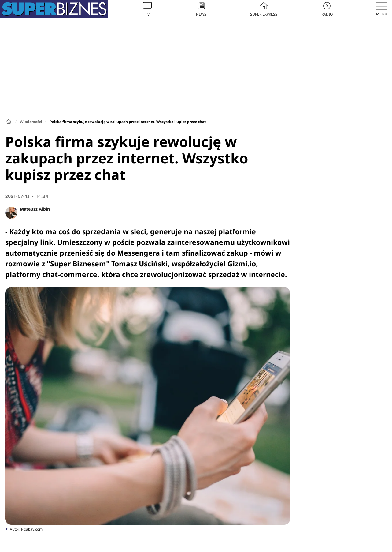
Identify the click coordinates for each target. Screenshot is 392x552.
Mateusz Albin (35, 209)
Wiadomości (31, 122)
